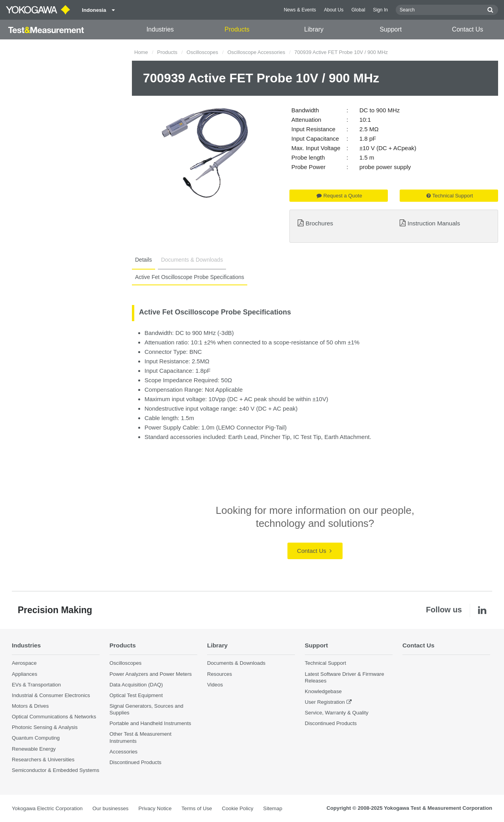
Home (141, 52)
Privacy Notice (155, 808)
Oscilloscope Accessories (256, 52)
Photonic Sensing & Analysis (45, 727)
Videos (215, 685)
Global (358, 10)
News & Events (300, 10)
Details (144, 260)
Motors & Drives (30, 706)
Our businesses (111, 808)
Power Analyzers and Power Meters (151, 674)
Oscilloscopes (202, 52)
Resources (220, 674)
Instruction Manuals (434, 223)
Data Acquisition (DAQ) (136, 685)
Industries (160, 29)
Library (314, 29)
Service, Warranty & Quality (336, 713)
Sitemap (272, 808)
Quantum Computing (36, 738)
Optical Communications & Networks (54, 717)
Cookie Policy (237, 808)
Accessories (123, 752)
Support (391, 29)
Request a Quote (339, 196)
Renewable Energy (34, 749)
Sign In (380, 10)
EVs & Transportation (36, 685)
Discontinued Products (135, 762)
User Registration (325, 702)
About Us (334, 10)
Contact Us (468, 29)
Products (237, 29)
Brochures (319, 223)
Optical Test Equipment (136, 695)
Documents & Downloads (192, 260)
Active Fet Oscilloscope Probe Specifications (190, 277)
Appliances (25, 674)
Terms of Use (197, 808)
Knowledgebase (323, 691)
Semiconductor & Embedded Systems (56, 770)
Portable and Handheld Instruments (150, 723)
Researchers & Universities (43, 760)
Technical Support (450, 196)
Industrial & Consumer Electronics (51, 695)
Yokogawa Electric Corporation (47, 808)
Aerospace (24, 663)
